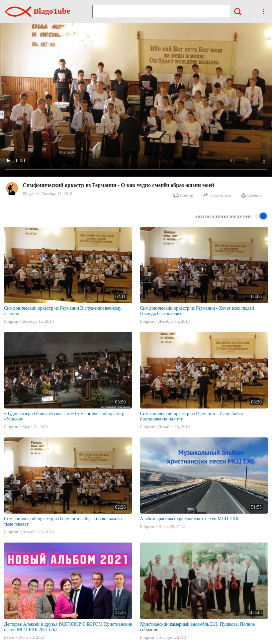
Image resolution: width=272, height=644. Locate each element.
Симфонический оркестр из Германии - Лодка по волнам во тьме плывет (63, 521)
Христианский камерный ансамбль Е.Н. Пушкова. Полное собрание (198, 627)
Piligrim (30, 193)
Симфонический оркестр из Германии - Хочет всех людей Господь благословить (197, 311)
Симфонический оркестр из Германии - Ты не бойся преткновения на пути (192, 416)
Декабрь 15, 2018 (56, 193)
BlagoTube (38, 11)
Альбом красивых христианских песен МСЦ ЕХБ (189, 519)
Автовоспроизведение (230, 216)
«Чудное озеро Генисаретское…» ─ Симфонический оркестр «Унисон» (64, 416)
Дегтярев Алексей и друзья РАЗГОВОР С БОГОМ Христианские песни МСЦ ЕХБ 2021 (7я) (68, 627)
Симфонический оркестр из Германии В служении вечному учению (63, 311)
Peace (9, 637)
